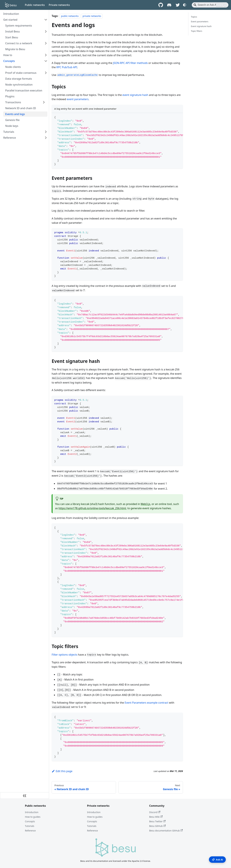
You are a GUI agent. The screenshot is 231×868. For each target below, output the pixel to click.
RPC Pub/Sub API (67, 67)
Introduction (32, 812)
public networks (70, 16)
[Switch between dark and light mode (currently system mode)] (185, 5)
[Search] (210, 5)
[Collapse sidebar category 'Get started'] (46, 20)
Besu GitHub (158, 826)
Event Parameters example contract (146, 703)
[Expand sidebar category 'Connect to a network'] (46, 43)
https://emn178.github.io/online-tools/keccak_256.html (92, 508)
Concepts (30, 821)
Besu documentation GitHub (166, 831)
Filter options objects (64, 655)
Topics (194, 17)
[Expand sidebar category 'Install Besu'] (46, 31)
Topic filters (197, 31)
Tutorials (30, 826)
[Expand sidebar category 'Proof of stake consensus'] (46, 73)
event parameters (78, 99)
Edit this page (62, 771)
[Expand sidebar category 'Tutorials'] (46, 132)
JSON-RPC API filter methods (130, 63)
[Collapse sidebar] (25, 796)
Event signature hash (201, 26)
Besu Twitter (157, 821)
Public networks (35, 5)
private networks (92, 16)
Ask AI (217, 860)
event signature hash (135, 95)
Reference (30, 831)
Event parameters (200, 21)
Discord (155, 812)
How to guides (33, 817)
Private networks (59, 5)
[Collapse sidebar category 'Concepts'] (46, 61)
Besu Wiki (156, 817)
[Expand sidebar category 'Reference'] (46, 138)
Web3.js (145, 504)
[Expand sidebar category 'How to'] (46, 55)
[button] (25, 102)
